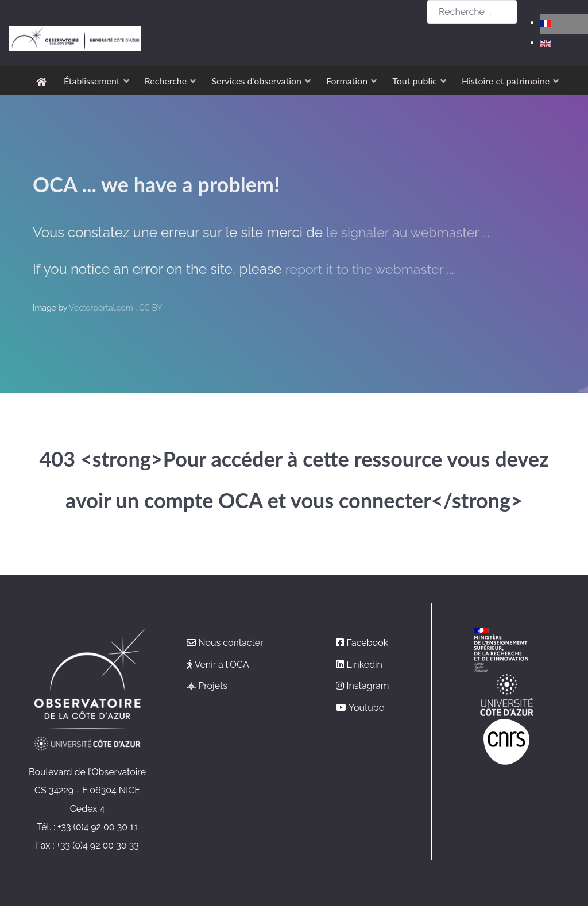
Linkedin (365, 665)
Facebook (368, 643)
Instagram (368, 686)
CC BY (151, 308)
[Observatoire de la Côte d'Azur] (75, 13)
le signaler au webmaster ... (411, 232)
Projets (213, 686)
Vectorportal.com (102, 308)
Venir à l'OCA (222, 665)
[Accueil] (43, 81)
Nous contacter (231, 643)
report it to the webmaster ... (374, 269)
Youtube (366, 708)
